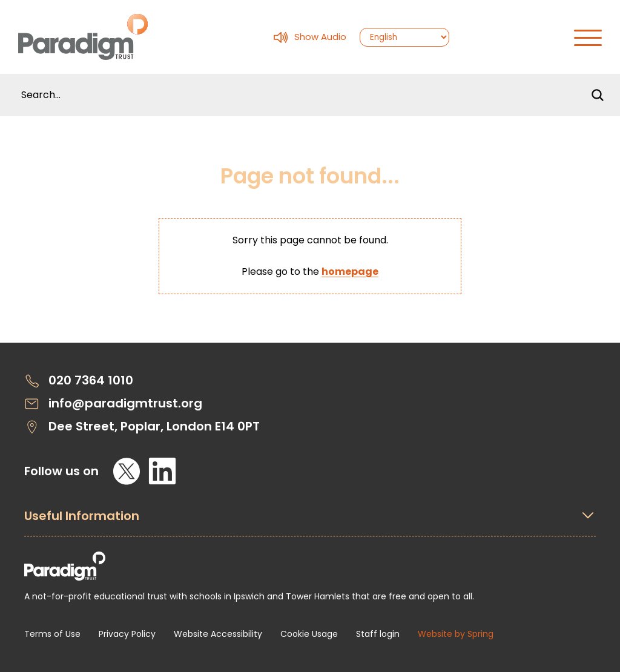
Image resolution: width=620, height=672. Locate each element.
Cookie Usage (309, 634)
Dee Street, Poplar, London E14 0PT (142, 427)
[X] (127, 471)
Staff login (378, 634)
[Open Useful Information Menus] (310, 522)
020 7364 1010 (79, 380)
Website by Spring (456, 634)
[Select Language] (404, 37)
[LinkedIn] (162, 471)
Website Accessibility (218, 634)
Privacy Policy (127, 634)
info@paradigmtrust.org (113, 404)
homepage (350, 272)
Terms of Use (52, 634)
